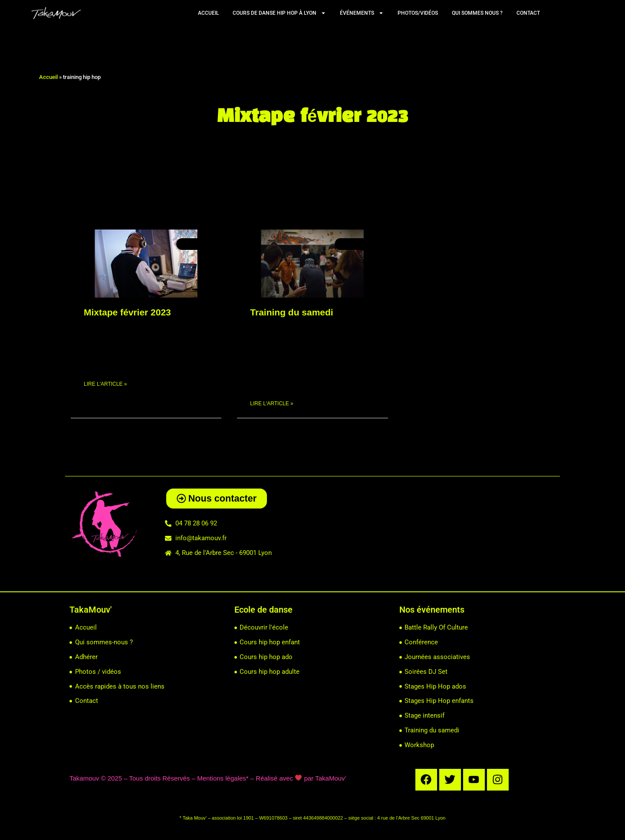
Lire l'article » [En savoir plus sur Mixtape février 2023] (105, 384)
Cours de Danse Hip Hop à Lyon (279, 13)
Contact (528, 13)
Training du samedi (291, 312)
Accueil (208, 13)
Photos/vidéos (418, 13)
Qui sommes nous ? (477, 13)
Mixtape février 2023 (127, 312)
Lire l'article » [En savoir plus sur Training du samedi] (271, 404)
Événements (362, 13)
